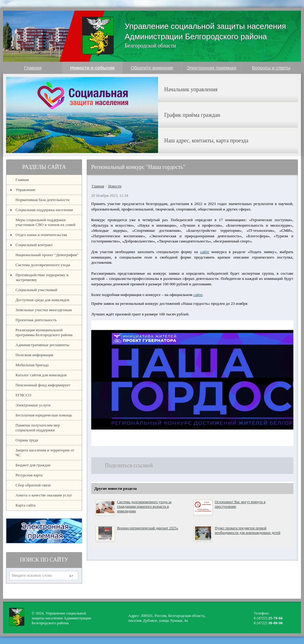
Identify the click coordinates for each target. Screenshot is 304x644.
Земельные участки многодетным (44, 310)
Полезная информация (34, 355)
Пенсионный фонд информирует (43, 385)
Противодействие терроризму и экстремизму (42, 277)
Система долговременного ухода (43, 265)
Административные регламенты (42, 345)
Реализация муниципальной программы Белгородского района (44, 332)
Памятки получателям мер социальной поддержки (38, 428)
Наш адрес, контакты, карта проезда (206, 141)
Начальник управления (191, 89)
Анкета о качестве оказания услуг (44, 495)
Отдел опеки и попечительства (41, 235)
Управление (25, 190)
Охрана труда (27, 440)
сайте (205, 252)
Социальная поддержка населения (44, 210)
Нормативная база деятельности (42, 200)
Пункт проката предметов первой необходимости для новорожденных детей (248, 530)
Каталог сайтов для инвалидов (41, 375)
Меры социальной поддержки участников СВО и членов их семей (45, 222)
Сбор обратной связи (33, 485)
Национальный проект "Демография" (47, 255)
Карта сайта (26, 505)
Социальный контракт (34, 245)
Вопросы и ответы (271, 68)
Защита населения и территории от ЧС (45, 453)
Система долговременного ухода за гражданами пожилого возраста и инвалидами (144, 506)
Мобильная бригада (32, 365)
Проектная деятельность (36, 320)
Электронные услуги (33, 405)
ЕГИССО (23, 395)
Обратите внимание (152, 68)
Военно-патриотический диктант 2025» (148, 528)
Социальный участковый (36, 290)
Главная (33, 68)
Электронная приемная (211, 68)
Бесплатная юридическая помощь (44, 415)
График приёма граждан (192, 115)
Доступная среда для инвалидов (42, 300)
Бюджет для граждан (33, 465)
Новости (115, 186)
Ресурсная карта (29, 475)
